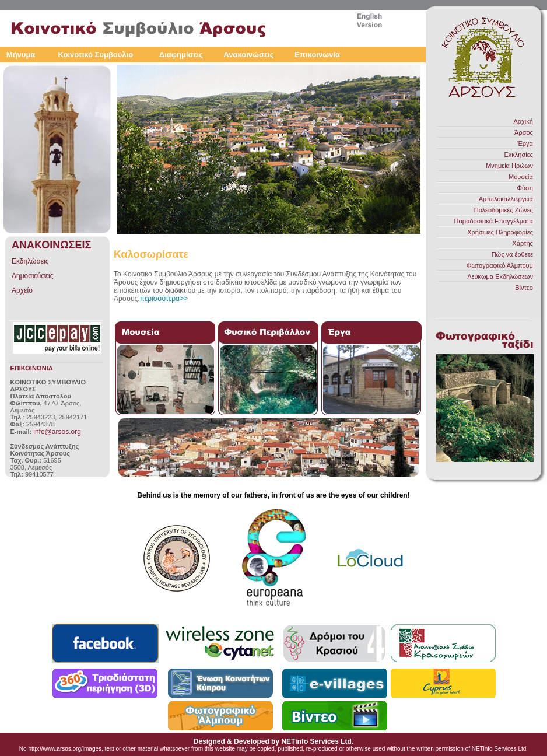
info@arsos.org (57, 432)
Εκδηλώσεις (30, 261)
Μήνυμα (21, 55)
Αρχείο (22, 290)
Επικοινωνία (317, 55)
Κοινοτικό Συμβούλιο (95, 55)
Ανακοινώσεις (248, 55)
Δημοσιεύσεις (32, 276)
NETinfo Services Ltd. (317, 741)
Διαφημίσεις (181, 55)
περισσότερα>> (164, 299)
